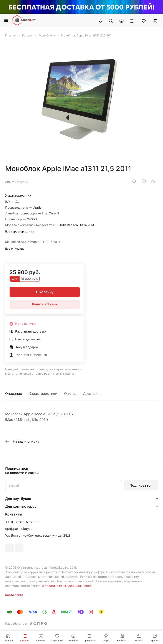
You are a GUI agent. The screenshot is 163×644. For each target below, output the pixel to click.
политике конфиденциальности (68, 586)
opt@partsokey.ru (19, 529)
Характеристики (43, 394)
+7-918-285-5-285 (20, 522)
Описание (14, 394)
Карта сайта (14, 595)
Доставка (91, 394)
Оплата (70, 394)
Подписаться (141, 485)
